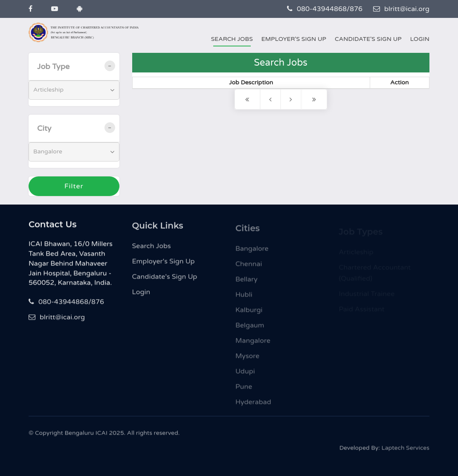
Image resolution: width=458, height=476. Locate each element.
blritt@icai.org (401, 9)
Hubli (244, 297)
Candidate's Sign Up (368, 39)
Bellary (246, 282)
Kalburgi (249, 312)
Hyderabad (253, 404)
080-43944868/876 (325, 9)
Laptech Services (406, 449)
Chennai (249, 266)
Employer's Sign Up (294, 39)
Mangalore (253, 343)
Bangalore (252, 251)
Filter (74, 186)
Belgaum (250, 328)
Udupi (245, 374)
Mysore (247, 358)
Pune (244, 389)
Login (420, 39)
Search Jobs (232, 39)
